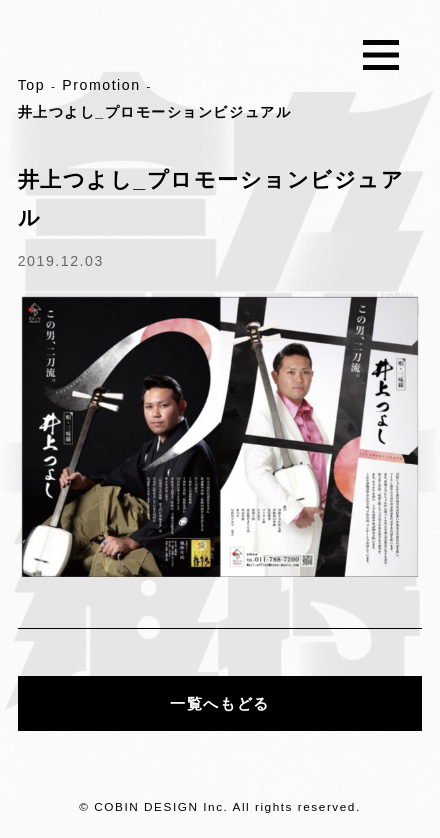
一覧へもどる (219, 703)
